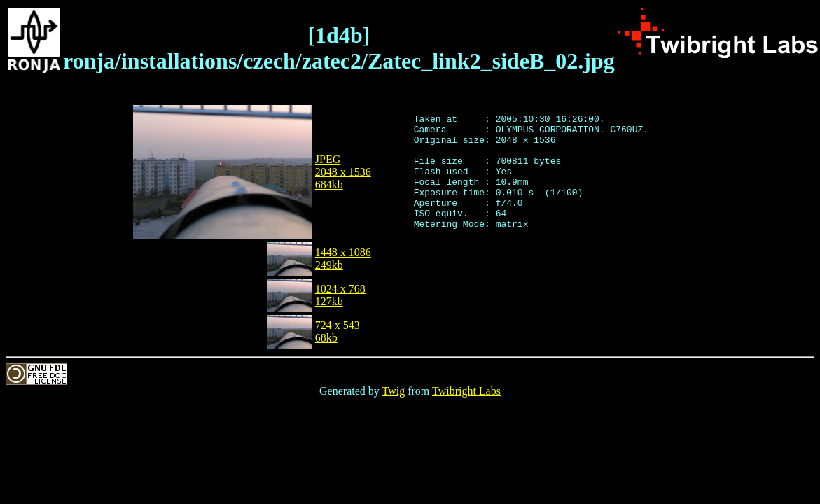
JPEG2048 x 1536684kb (343, 172)
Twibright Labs (466, 391)
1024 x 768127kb (340, 295)
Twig (394, 391)
